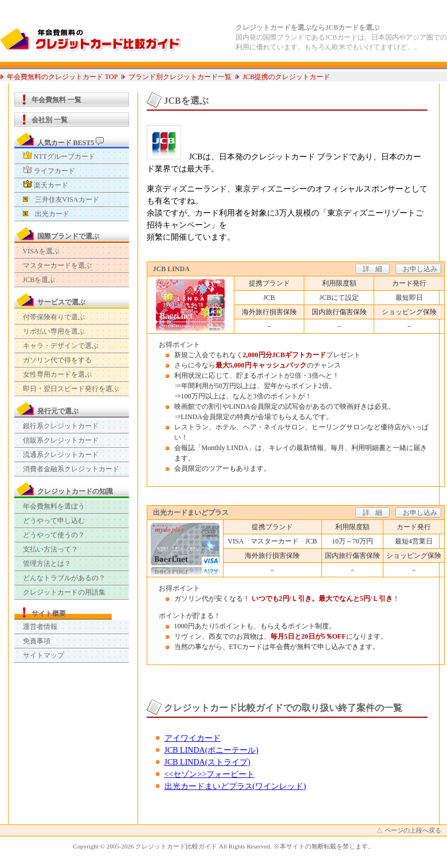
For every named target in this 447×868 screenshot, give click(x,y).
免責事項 (37, 641)
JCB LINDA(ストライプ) (208, 762)
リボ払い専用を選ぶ (54, 331)
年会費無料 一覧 (56, 100)
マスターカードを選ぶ (57, 265)
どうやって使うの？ (54, 535)
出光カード (46, 214)
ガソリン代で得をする (57, 360)
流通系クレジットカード (61, 455)
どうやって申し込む (54, 521)
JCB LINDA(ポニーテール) (212, 750)
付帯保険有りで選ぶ (54, 317)
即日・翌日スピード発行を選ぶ (71, 389)
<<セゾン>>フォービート (210, 774)
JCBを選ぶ (39, 280)
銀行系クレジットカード (61, 426)
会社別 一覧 (50, 120)
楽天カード (46, 185)
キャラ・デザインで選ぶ (61, 346)
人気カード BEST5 (71, 142)
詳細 (375, 269)
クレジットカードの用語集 (64, 592)
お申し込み (420, 269)
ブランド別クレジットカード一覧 (180, 77)
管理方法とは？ (47, 564)
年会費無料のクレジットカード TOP (62, 77)
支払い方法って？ (50, 549)
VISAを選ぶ (41, 251)
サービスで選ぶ (61, 302)
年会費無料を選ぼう (54, 506)
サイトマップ (44, 655)
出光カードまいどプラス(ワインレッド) (235, 786)
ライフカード (49, 171)
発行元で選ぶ (58, 411)
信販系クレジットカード (61, 440)
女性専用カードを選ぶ (57, 374)
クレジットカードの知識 (75, 491)
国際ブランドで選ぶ (68, 236)
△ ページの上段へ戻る (409, 830)
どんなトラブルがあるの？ (64, 578)
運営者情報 (40, 627)
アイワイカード (193, 738)
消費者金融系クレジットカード (71, 469)
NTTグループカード (59, 157)
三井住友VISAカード (61, 200)
